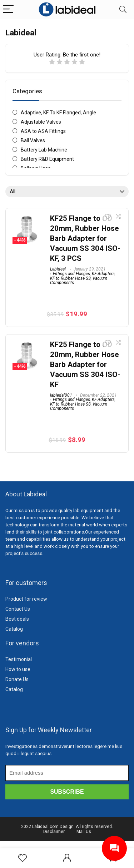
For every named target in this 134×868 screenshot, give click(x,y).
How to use (18, 669)
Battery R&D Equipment (47, 159)
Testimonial (19, 659)
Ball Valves (33, 140)
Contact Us (18, 609)
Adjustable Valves (41, 122)
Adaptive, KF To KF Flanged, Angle (58, 113)
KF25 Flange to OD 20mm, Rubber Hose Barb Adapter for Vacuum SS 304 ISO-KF (85, 364)
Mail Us (84, 832)
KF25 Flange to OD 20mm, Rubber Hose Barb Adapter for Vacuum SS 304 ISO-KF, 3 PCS (85, 238)
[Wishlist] (23, 858)
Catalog (14, 629)
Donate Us (17, 679)
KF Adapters (103, 274)
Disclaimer (54, 832)
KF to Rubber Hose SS (70, 278)
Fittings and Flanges (71, 274)
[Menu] (9, 9)
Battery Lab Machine (44, 150)
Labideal (58, 269)
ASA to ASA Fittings (43, 131)
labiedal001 (61, 395)
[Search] (123, 9)
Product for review (26, 599)
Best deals (17, 619)
